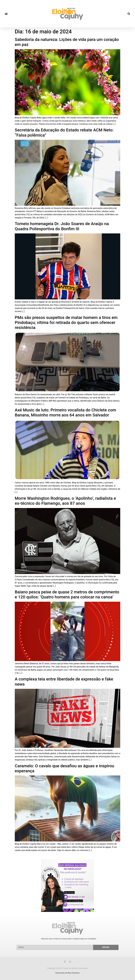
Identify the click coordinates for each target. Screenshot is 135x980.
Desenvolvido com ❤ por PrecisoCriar (67, 973)
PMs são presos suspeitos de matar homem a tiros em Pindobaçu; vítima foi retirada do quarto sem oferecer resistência (66, 323)
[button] (6, 14)
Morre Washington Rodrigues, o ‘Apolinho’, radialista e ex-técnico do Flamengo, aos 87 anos (65, 501)
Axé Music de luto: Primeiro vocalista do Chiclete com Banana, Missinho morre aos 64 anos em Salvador (65, 412)
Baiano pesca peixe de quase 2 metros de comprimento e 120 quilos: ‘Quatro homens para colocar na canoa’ (67, 594)
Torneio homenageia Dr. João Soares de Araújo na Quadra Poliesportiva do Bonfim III (62, 226)
